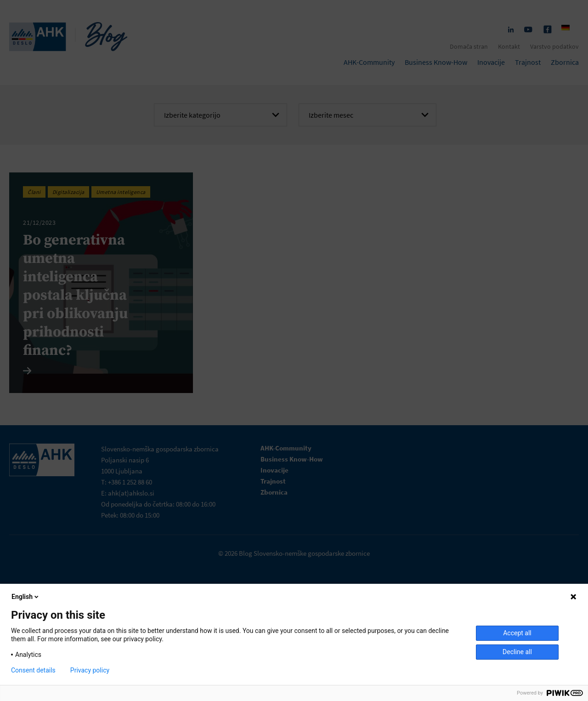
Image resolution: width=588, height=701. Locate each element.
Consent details (33, 670)
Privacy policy (90, 670)
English (26, 597)
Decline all (517, 652)
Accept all (517, 633)
